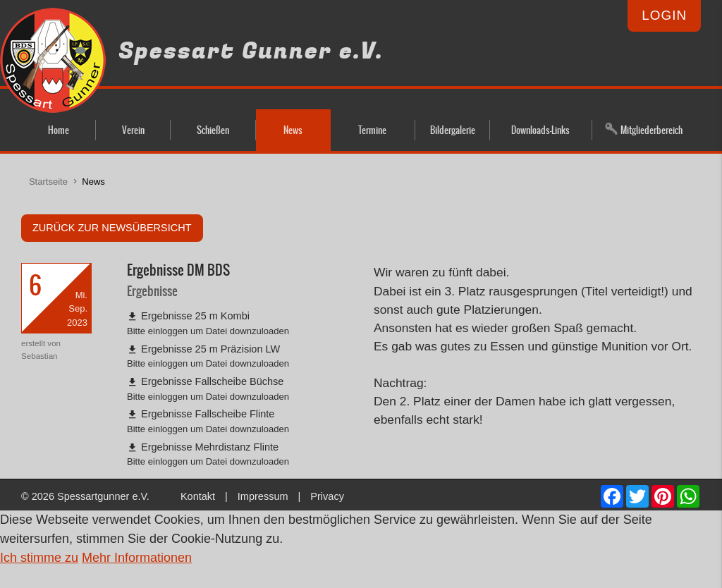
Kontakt (198, 496)
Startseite (48, 182)
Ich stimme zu (39, 558)
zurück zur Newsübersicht (112, 228)
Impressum (263, 496)
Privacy (327, 496)
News (93, 182)
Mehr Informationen (137, 558)
